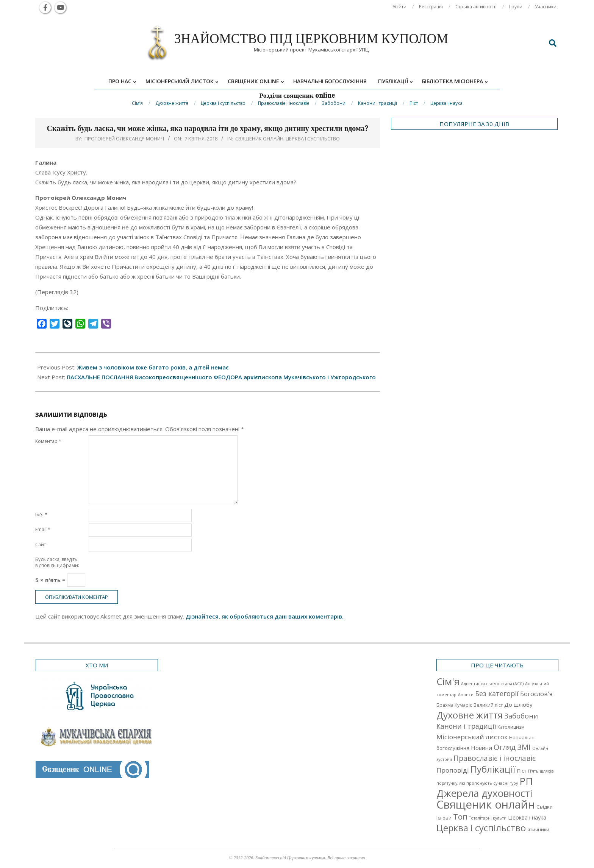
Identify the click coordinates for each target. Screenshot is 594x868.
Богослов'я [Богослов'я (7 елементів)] (536, 694)
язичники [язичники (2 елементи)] (538, 830)
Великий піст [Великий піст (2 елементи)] (488, 705)
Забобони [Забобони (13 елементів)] (521, 716)
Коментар (48, 441)
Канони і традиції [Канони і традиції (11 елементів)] (466, 726)
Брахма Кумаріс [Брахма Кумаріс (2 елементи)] (454, 705)
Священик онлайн (259, 139)
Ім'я (41, 515)
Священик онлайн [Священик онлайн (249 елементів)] (486, 804)
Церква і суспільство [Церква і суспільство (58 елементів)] (481, 828)
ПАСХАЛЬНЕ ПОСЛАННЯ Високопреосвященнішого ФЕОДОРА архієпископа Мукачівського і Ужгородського (221, 377)
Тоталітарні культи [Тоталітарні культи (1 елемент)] (488, 818)
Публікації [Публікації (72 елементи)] (493, 769)
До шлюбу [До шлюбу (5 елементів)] (518, 704)
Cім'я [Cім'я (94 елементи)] (448, 682)
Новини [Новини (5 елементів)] (481, 748)
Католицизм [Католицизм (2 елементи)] (511, 727)
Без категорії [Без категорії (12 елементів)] (497, 693)
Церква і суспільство (313, 139)
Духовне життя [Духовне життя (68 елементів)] (470, 715)
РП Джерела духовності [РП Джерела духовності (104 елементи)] (485, 787)
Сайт (41, 545)
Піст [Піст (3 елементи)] (522, 771)
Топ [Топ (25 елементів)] (460, 817)
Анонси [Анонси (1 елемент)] (466, 695)
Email (43, 529)
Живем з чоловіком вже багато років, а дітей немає (153, 367)
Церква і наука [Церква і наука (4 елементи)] (527, 817)
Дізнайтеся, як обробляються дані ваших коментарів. (265, 616)
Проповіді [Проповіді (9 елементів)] (453, 770)
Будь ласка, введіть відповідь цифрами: (57, 562)
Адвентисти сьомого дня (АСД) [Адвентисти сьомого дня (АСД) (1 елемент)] (492, 684)
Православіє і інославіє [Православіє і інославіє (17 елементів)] (495, 758)
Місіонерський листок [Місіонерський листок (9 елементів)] (472, 737)
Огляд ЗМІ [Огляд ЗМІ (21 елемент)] (512, 747)
